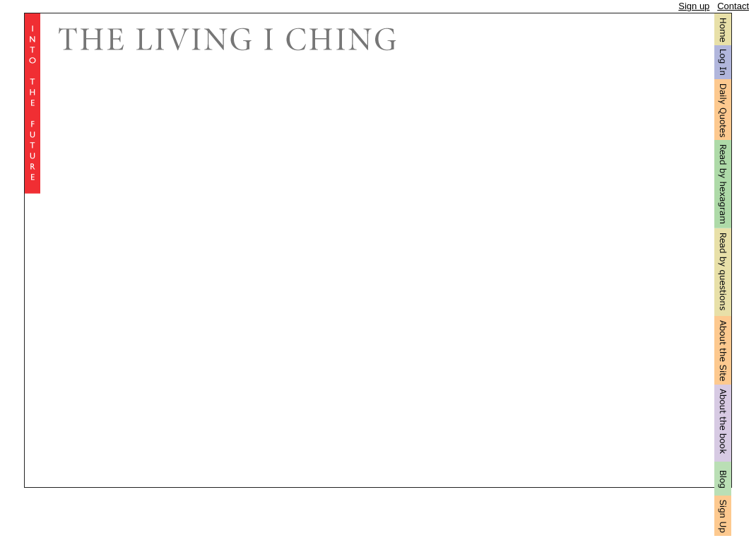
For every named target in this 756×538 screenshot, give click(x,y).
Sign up (694, 6)
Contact (733, 6)
